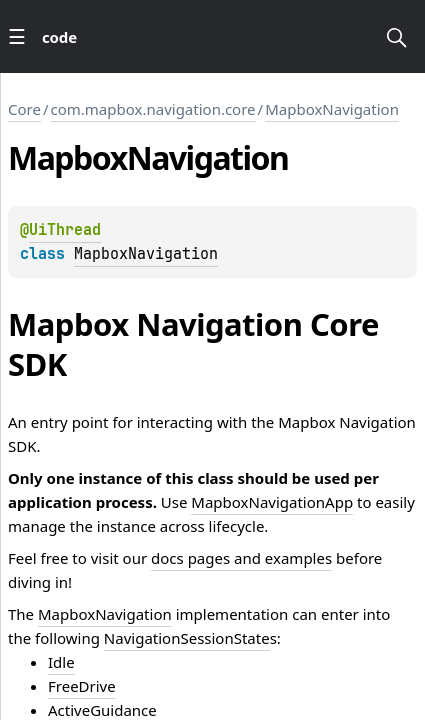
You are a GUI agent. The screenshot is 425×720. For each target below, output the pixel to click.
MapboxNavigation (332, 109)
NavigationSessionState (187, 638)
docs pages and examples (241, 558)
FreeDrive (82, 686)
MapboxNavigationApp (272, 502)
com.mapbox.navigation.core (153, 109)
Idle (61, 662)
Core (24, 109)
